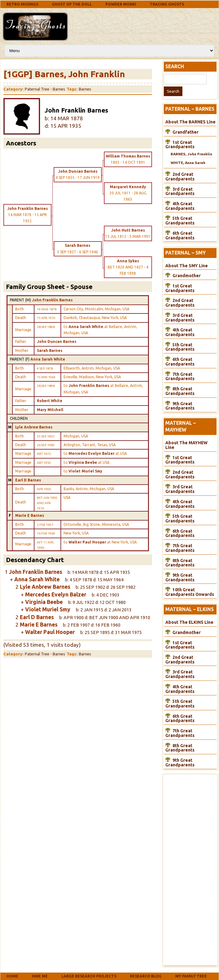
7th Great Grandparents (180, 377)
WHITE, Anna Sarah (188, 163)
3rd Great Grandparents (180, 191)
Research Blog (146, 976)
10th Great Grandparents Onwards (190, 592)
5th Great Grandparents (180, 221)
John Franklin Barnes (52, 300)
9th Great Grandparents (180, 406)
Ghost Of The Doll (72, 4)
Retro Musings (22, 4)
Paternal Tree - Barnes (45, 89)
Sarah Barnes (50, 350)
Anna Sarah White (48, 359)
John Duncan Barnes (57, 341)
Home (12, 976)
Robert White (50, 401)
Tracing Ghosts (167, 4)
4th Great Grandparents (180, 206)
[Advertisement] (119, 25)
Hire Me (40, 976)
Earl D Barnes (28, 480)
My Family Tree (191, 976)
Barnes (85, 89)
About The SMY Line (187, 266)
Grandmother (187, 276)
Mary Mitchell (50, 410)
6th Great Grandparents (180, 235)
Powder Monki (121, 4)
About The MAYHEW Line (186, 445)
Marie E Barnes (30, 515)
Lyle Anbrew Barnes (34, 427)
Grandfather (185, 132)
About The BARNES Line (190, 122)
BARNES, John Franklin (191, 154)
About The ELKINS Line (189, 622)
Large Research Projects (89, 976)
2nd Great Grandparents (180, 177)
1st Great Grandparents (180, 145)
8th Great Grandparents (180, 391)
